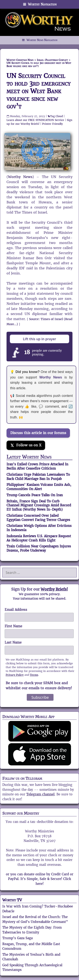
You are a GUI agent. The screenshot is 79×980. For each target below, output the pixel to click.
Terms (34, 675)
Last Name (13, 642)
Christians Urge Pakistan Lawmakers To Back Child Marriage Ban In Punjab (38, 477)
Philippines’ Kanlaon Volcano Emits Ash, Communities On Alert (39, 487)
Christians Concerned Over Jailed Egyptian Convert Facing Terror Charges (38, 518)
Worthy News (20, 177)
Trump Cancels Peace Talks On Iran (35, 495)
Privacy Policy (15, 675)
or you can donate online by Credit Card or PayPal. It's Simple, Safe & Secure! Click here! (40, 879)
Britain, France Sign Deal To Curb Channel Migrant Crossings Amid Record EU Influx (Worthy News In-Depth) (39, 505)
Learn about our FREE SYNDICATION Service (35, 120)
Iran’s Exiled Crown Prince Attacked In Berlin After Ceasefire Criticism (37, 466)
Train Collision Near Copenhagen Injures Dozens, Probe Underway (39, 548)
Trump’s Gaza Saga (17, 938)
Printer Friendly (52, 124)
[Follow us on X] (26, 445)
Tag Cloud (56, 116)
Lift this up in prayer (40, 339)
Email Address (16, 610)
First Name (13, 626)
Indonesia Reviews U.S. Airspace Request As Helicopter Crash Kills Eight (39, 538)
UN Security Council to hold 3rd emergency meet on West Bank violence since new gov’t (39, 91)
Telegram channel (40, 794)
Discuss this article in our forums (38, 433)
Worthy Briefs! (54, 589)
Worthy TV (12, 900)
